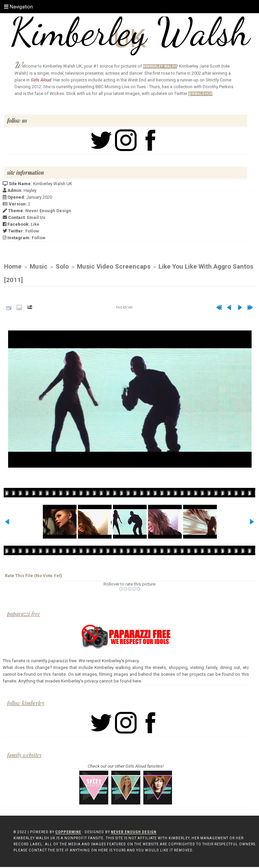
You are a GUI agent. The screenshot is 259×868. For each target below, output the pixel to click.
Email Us (36, 217)
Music (39, 267)
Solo (62, 267)
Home (13, 267)
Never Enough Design (48, 211)
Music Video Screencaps (114, 267)
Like (35, 224)
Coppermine (68, 833)
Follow (32, 231)
